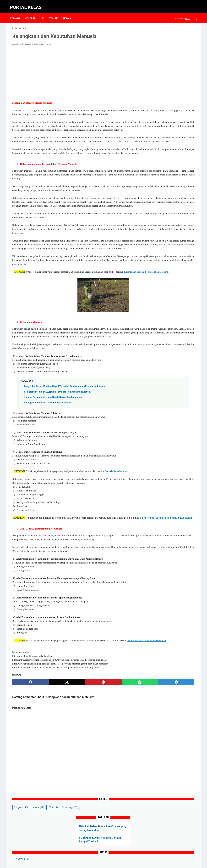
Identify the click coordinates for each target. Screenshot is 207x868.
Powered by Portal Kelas (112, 863)
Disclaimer (100, 856)
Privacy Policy (115, 856)
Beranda (17, 13)
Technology (156, 39)
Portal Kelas (28, 4)
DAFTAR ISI (156, 91)
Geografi (33, 13)
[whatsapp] (98, 737)
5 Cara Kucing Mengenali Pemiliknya (171, 123)
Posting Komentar (43, 41)
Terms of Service (145, 856)
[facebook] (25, 737)
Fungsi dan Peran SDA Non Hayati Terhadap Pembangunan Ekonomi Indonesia (64, 426)
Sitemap (130, 856)
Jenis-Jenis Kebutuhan (116, 511)
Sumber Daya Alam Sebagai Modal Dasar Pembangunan (53, 437)
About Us (70, 856)
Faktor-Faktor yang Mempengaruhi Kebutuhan (48, 565)
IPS (45, 13)
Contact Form (85, 856)
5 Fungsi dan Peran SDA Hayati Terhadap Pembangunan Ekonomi (58, 431)
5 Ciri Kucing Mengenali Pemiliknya (170, 117)
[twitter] (49, 737)
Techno (56, 13)
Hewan (69, 13)
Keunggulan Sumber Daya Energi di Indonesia (48, 442)
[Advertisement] (73, 70)
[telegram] (122, 737)
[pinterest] (73, 737)
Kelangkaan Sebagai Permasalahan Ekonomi (43, 307)
